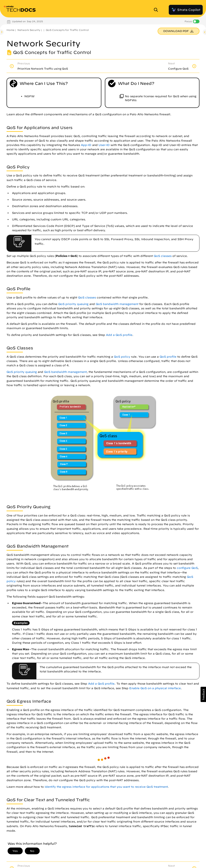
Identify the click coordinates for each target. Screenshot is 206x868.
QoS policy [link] (122, 357)
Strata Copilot (186, 10)
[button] (203, 694)
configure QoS (187, 568)
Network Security (29, 30)
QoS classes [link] (163, 256)
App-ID (86, 145)
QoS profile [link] (168, 357)
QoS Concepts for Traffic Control (67, 30)
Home (10, 30)
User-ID (104, 145)
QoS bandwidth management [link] (117, 304)
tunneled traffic (82, 826)
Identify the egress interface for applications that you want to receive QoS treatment (106, 787)
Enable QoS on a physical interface (155, 688)
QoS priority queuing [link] (73, 304)
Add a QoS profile (119, 335)
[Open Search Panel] (157, 10)
